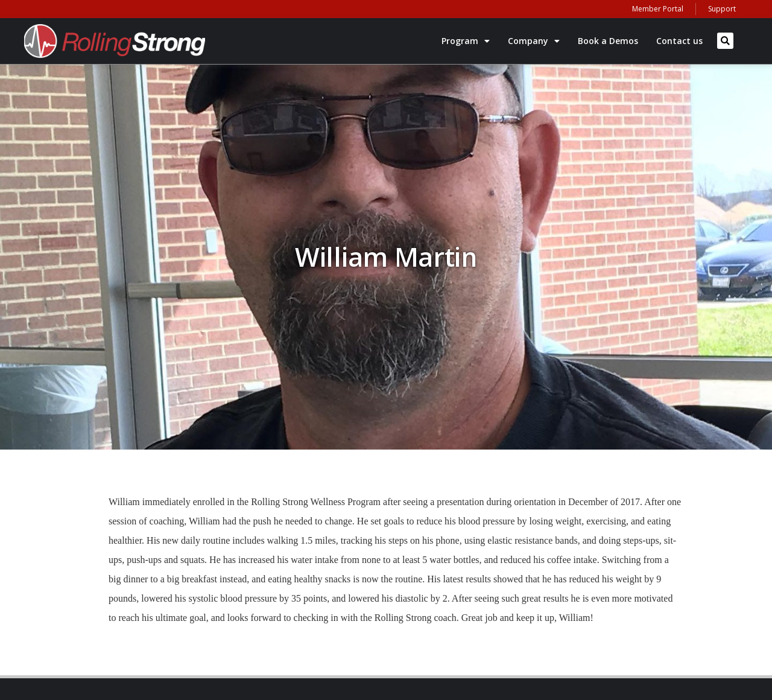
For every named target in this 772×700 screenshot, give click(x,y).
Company (534, 41)
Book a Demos (608, 41)
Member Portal (658, 9)
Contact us (679, 41)
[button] (725, 41)
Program (466, 41)
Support (722, 9)
